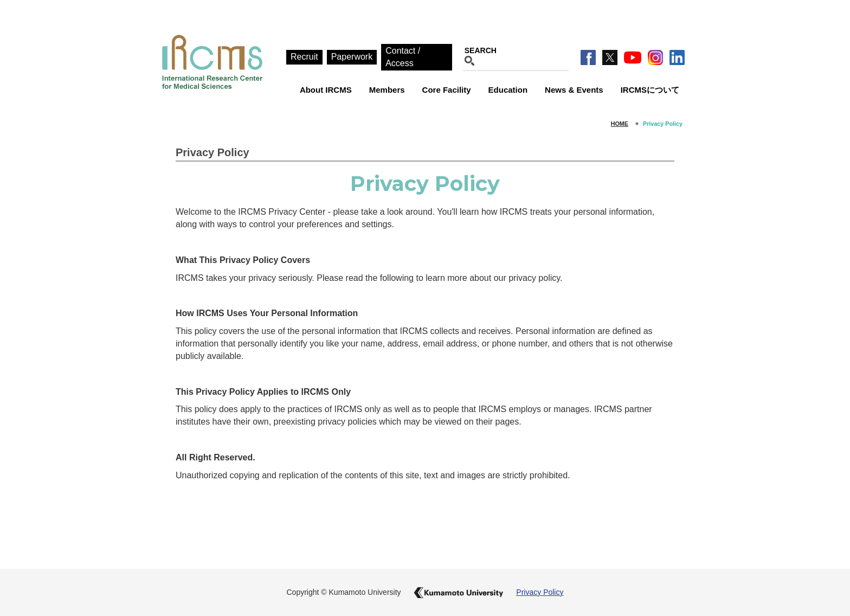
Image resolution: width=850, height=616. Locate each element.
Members (387, 90)
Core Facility (447, 90)
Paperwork (352, 57)
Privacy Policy (540, 592)
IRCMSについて (650, 90)
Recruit (304, 57)
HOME (620, 124)
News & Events (574, 90)
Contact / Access (403, 57)
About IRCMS (326, 90)
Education (508, 90)
